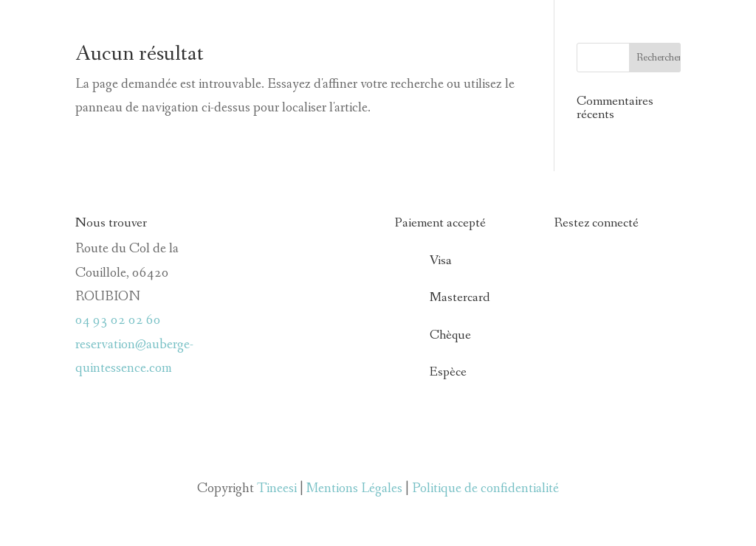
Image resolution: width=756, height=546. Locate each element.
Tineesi (277, 488)
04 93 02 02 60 (118, 320)
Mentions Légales (354, 488)
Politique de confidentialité (485, 488)
